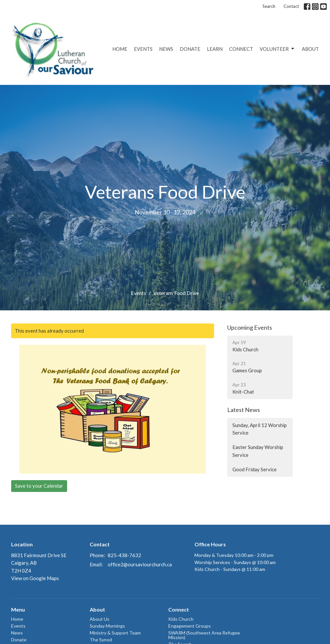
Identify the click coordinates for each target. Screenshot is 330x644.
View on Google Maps (35, 578)
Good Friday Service (255, 469)
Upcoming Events (250, 327)
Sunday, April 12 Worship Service (260, 429)
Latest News (244, 410)
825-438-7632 (124, 555)
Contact (291, 6)
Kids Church (181, 619)
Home (120, 49)
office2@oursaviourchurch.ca (140, 564)
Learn (215, 49)
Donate (190, 49)
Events (143, 49)
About (310, 49)
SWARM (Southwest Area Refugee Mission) (204, 635)
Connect (241, 49)
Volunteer (277, 49)
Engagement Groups (190, 626)
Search (269, 6)
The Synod (101, 640)
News (166, 49)
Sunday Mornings (107, 626)
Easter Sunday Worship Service (258, 451)
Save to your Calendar (39, 486)
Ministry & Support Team (115, 633)
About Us (100, 619)
